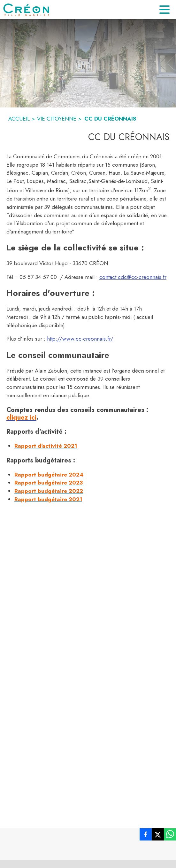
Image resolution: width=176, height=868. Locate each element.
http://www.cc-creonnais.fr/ (80, 339)
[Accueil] (26, 10)
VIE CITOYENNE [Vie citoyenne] (57, 119)
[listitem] (146, 836)
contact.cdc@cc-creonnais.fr (133, 277)
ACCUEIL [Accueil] (19, 119)
